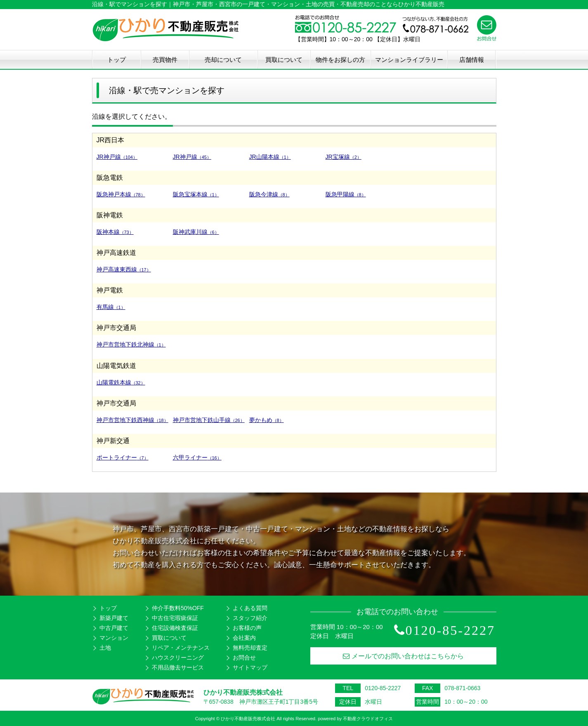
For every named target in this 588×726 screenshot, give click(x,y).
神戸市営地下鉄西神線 (132, 420)
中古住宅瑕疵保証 (175, 618)
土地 (105, 648)
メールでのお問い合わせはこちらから (403, 656)
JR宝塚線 (344, 157)
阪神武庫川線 (196, 232)
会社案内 (244, 638)
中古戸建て (114, 628)
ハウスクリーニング (178, 658)
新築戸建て (114, 618)
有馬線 (111, 307)
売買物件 (165, 60)
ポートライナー (123, 457)
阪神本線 (115, 232)
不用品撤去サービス (178, 667)
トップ (117, 60)
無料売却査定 (250, 648)
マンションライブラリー (409, 60)
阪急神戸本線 (121, 194)
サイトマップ (250, 667)
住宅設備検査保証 (175, 628)
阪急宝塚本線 (196, 194)
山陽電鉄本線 (121, 382)
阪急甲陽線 (346, 194)
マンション (114, 638)
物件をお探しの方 (340, 60)
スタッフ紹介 (250, 618)
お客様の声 (247, 628)
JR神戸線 (117, 157)
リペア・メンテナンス (181, 648)
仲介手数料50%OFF (178, 608)
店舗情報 (472, 60)
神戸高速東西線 (124, 269)
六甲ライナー (197, 457)
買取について (284, 60)
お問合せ (244, 658)
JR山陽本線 (270, 157)
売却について (223, 60)
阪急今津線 (269, 194)
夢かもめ (267, 420)
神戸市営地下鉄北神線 (131, 344)
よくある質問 (250, 608)
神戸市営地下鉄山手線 (209, 420)
